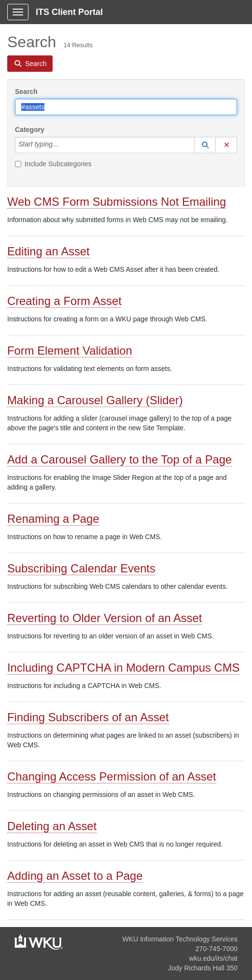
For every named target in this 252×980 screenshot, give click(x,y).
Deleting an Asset (52, 826)
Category (30, 130)
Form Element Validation (70, 351)
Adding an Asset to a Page (75, 876)
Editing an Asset (49, 251)
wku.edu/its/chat (213, 958)
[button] (205, 145)
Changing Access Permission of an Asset (112, 776)
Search (26, 92)
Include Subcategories (53, 164)
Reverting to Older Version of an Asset (105, 618)
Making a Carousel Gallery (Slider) (95, 400)
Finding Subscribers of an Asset (88, 717)
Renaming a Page (53, 519)
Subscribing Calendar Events (81, 568)
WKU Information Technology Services (180, 939)
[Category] (63, 145)
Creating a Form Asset (64, 301)
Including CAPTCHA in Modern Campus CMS (123, 668)
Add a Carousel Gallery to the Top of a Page (119, 459)
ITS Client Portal (69, 12)
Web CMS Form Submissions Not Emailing (117, 202)
